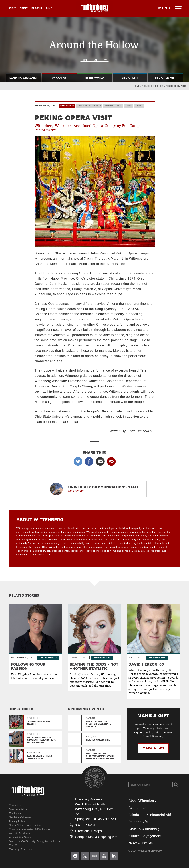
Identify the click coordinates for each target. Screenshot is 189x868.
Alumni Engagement (145, 836)
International (113, 106)
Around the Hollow (153, 86)
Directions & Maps (19, 809)
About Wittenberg (142, 801)
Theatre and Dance (89, 106)
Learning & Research (24, 78)
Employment (16, 813)
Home (137, 86)
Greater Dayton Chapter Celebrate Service (99, 724)
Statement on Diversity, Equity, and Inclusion (35, 841)
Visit (13, 8)
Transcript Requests (20, 849)
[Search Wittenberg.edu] (151, 785)
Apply (24, 8)
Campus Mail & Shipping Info (96, 837)
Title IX (13, 845)
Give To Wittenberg (144, 829)
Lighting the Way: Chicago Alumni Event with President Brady (100, 756)
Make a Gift (153, 748)
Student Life (138, 822)
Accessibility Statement (22, 837)
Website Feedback (20, 833)
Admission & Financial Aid (150, 815)
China (139, 106)
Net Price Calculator (20, 817)
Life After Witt (165, 78)
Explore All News (95, 60)
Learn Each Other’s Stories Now (40, 757)
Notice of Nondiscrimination (25, 825)
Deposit (37, 8)
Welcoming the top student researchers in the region (42, 740)
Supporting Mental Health (40, 722)
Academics (137, 808)
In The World (95, 78)
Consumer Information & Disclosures (30, 829)
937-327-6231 (85, 825)
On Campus (59, 78)
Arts (129, 106)
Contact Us (15, 805)
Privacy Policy (17, 821)
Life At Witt (130, 78)
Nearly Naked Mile (98, 740)
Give (49, 8)
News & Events (141, 843)
